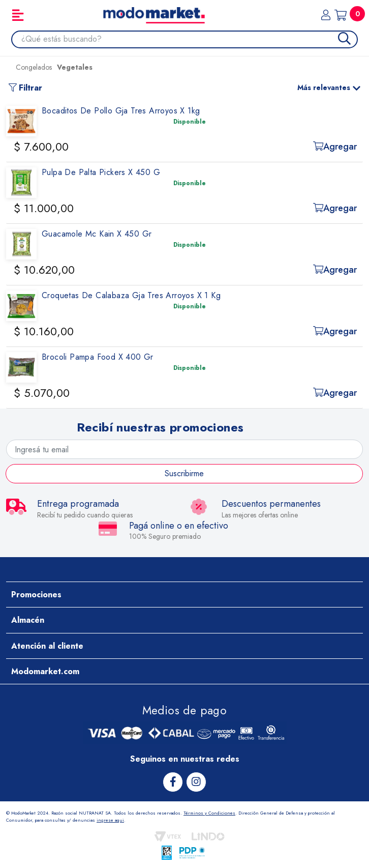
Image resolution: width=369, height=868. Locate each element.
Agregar (335, 147)
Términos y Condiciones (209, 813)
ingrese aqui (110, 820)
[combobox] (189, 39)
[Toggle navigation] (18, 15)
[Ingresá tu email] (184, 449)
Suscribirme (184, 473)
